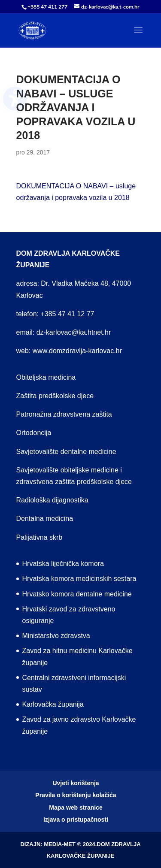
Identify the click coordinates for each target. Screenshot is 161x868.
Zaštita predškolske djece (55, 396)
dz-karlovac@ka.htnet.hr (74, 332)
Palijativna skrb (39, 537)
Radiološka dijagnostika (52, 500)
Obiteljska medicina (46, 377)
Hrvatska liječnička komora (63, 564)
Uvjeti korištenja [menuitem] (76, 783)
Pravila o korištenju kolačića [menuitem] (76, 795)
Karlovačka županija (53, 704)
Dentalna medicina (45, 519)
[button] (138, 36)
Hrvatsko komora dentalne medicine (77, 594)
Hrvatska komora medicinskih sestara (79, 579)
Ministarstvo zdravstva (56, 636)
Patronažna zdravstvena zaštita (64, 414)
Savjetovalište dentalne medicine (66, 452)
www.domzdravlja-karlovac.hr (77, 351)
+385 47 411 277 (47, 7)
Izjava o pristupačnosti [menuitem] (76, 820)
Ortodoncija (34, 433)
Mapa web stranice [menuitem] (76, 808)
